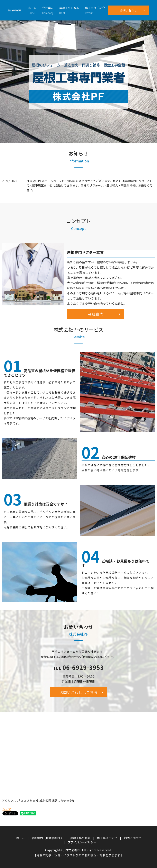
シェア (7, 809)
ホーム (32, 10)
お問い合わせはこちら (79, 692)
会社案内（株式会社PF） (48, 838)
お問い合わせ (128, 10)
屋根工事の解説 (69, 10)
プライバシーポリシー (82, 842)
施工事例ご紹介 (95, 10)
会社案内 (48, 10)
